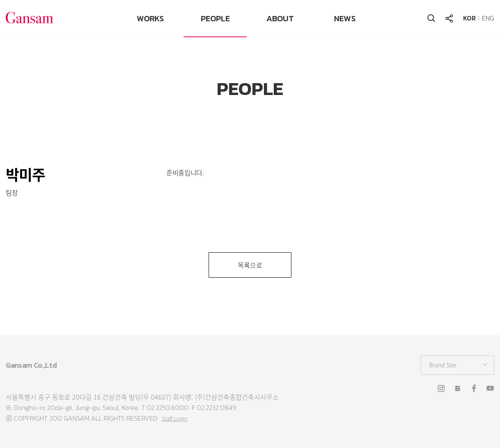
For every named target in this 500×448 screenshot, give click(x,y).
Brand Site (443, 365)
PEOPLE (215, 18)
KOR (469, 18)
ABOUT (280, 18)
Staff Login (175, 419)
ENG (488, 18)
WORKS (150, 18)
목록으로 (250, 265)
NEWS (345, 18)
